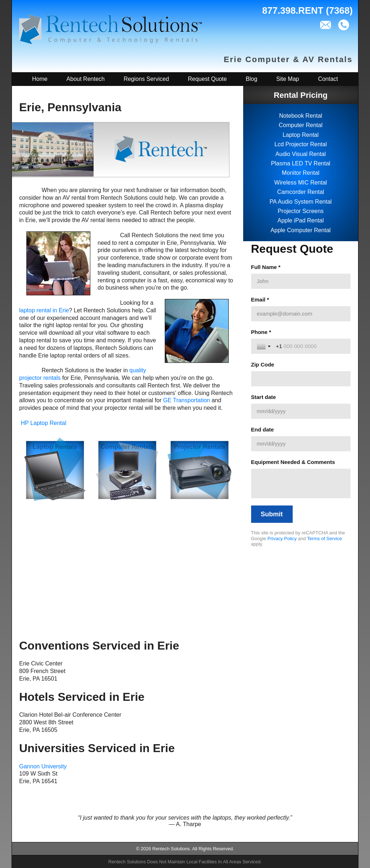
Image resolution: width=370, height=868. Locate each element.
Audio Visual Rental (300, 154)
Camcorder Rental (301, 192)
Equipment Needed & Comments (293, 462)
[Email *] (301, 314)
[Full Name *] (301, 281)
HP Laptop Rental (43, 423)
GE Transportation (186, 400)
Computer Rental (301, 125)
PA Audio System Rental (301, 202)
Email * (260, 300)
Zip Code (263, 364)
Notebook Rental (300, 116)
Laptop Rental (301, 135)
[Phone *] (310, 346)
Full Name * (266, 267)
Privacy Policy (282, 539)
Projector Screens (300, 211)
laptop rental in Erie (44, 310)
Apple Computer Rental (301, 230)
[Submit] (272, 514)
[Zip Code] (301, 379)
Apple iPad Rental (301, 220)
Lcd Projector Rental (301, 144)
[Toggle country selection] (264, 346)
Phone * (261, 332)
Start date (264, 397)
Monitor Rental (301, 173)
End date (263, 429)
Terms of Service (325, 539)
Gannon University (43, 766)
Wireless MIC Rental (301, 183)
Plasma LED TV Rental (301, 163)
